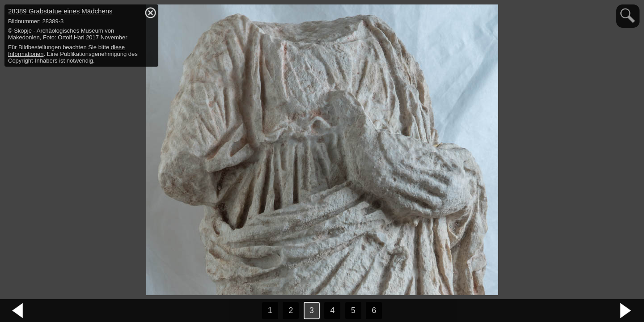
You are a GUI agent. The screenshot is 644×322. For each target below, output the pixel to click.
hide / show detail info (150, 13)
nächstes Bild (626, 311)
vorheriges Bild (18, 311)
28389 (60, 11)
